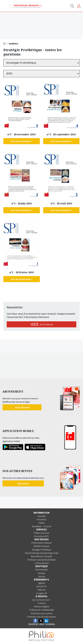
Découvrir (23, 483)
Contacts (42, 603)
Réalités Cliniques (41, 546)
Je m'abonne (22, 407)
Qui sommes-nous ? (41, 600)
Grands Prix (41, 586)
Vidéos (41, 523)
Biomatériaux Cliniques (42, 556)
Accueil (5, 43)
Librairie (42, 577)
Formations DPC (41, 536)
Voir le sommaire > (22, 141)
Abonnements (42, 570)
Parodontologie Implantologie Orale (42, 553)
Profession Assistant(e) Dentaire (42, 560)
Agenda (42, 583)
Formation (41, 520)
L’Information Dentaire (41, 543)
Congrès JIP (42, 593)
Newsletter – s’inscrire (41, 526)
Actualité (42, 516)
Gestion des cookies (41, 624)
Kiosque (42, 573)
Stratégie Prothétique (41, 550)
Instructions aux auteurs (42, 613)
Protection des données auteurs (42, 617)
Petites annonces (41, 533)
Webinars (42, 590)
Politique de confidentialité (42, 610)
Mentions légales (42, 607)
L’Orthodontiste (42, 563)
